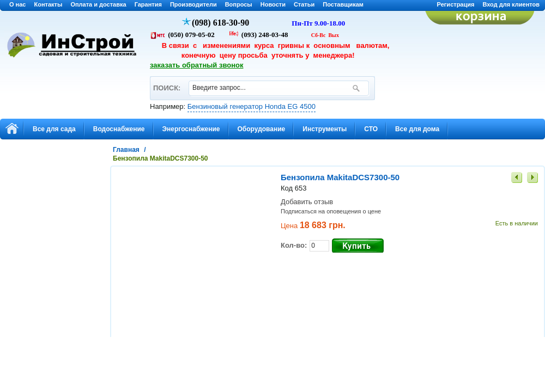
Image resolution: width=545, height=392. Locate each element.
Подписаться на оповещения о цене (331, 211)
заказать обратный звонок (197, 65)
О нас (18, 4)
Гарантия (148, 4)
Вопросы (239, 4)
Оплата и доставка (98, 4)
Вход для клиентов (511, 4)
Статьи (304, 4)
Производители (193, 4)
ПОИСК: (166, 83)
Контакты (49, 4)
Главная (126, 150)
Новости (273, 4)
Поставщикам (343, 4)
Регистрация (456, 4)
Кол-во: (294, 245)
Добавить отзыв (307, 202)
